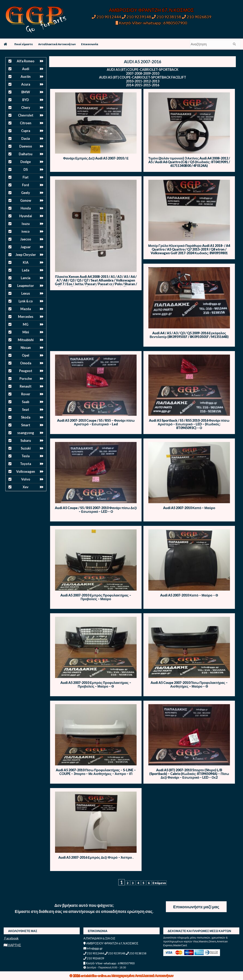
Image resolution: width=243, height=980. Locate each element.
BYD (26, 100)
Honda (26, 208)
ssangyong (26, 433)
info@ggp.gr (93, 948)
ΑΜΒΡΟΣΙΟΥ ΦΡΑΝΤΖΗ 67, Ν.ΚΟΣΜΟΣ (151, 10)
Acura (26, 84)
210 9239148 (136, 17)
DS (26, 169)
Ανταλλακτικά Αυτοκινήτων (57, 44)
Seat (26, 410)
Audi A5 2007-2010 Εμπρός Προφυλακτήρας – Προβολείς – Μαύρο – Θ (96, 684)
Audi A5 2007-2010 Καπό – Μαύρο (189, 508)
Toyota (26, 464)
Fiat (26, 177)
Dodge (26, 162)
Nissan (26, 348)
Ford (26, 185)
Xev (26, 487)
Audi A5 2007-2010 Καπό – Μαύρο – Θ (189, 595)
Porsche (26, 379)
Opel (26, 355)
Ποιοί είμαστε (24, 44)
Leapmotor (26, 286)
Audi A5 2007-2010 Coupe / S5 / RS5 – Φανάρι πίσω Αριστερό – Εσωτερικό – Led (96, 422)
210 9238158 (167, 17)
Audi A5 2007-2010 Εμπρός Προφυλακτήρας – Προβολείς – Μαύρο (96, 597)
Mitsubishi (26, 340)
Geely (26, 193)
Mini (26, 332)
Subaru (26, 440)
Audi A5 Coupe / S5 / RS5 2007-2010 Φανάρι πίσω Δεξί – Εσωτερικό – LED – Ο (96, 510)
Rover (26, 394)
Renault (26, 386)
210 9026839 (197, 17)
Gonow (26, 200)
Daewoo (26, 146)
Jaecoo (26, 239)
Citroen (26, 123)
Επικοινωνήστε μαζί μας (196, 907)
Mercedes (26, 317)
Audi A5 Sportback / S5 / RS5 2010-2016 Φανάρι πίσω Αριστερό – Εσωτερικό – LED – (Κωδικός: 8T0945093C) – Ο (189, 424)
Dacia (26, 138)
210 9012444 (106, 17)
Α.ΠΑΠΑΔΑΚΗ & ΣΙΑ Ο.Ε (99, 938)
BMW (26, 92)
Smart (26, 425)
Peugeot (26, 371)
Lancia (26, 278)
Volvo (26, 479)
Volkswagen (26, 471)
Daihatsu (26, 154)
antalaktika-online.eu (96, 976)
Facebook (11, 938)
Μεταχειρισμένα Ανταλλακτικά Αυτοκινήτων (143, 976)
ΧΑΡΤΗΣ (12, 945)
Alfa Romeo (26, 61)
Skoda (26, 417)
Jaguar (26, 247)
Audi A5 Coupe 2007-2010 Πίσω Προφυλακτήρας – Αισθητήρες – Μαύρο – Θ (189, 684)
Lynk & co (26, 301)
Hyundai (26, 216)
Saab (26, 402)
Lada (26, 270)
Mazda (26, 309)
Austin (26, 77)
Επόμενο (159, 883)
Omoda (26, 363)
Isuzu (26, 224)
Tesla (26, 456)
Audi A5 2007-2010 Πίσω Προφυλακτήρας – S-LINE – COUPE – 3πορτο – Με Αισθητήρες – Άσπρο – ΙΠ (96, 772)
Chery (26, 107)
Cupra (26, 131)
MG (26, 324)
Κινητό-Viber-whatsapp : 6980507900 (151, 23)
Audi (26, 69)
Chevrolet (26, 115)
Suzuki (26, 448)
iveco (26, 231)
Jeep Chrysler (26, 255)
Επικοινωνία (90, 44)
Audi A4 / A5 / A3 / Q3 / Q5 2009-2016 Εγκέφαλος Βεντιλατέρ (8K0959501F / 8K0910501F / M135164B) (189, 335)
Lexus (26, 293)
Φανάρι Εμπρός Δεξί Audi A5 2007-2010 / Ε (96, 158)
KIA (26, 262)
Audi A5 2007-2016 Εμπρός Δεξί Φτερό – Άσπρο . (96, 857)
